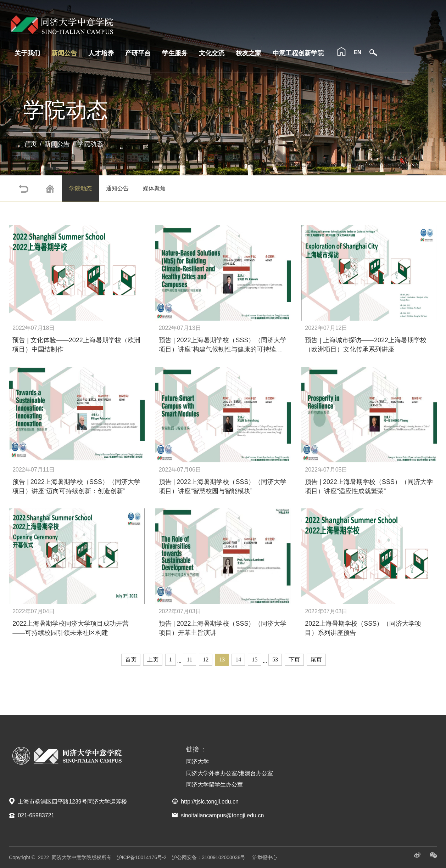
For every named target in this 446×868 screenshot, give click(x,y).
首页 (30, 144)
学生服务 (175, 53)
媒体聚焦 (154, 188)
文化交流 (212, 53)
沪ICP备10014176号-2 (142, 857)
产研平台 (138, 53)
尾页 (316, 660)
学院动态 (90, 144)
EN (357, 52)
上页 (153, 660)
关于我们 (27, 53)
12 (206, 660)
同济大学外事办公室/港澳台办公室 (229, 773)
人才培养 (101, 53)
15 (255, 660)
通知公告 (117, 188)
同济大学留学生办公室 (214, 785)
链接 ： (197, 749)
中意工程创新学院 (298, 53)
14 (238, 660)
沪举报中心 (265, 857)
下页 (294, 660)
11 (189, 660)
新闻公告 (64, 53)
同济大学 (197, 762)
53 (275, 660)
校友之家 (249, 53)
